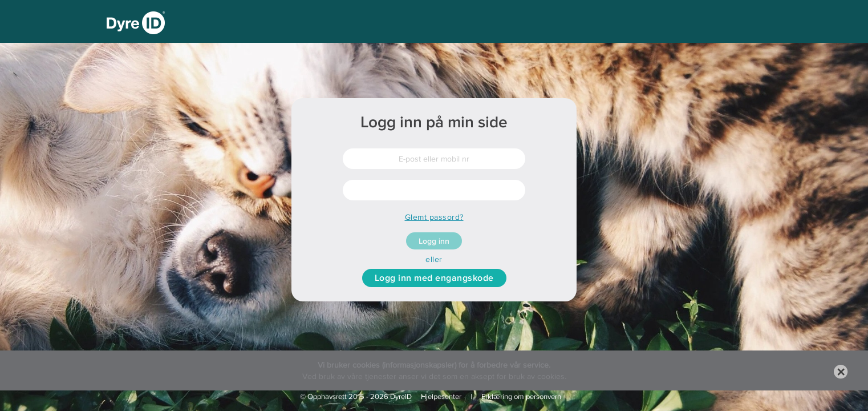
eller (434, 259)
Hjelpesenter (441, 396)
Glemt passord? (434, 217)
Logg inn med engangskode (434, 278)
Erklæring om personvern (521, 396)
